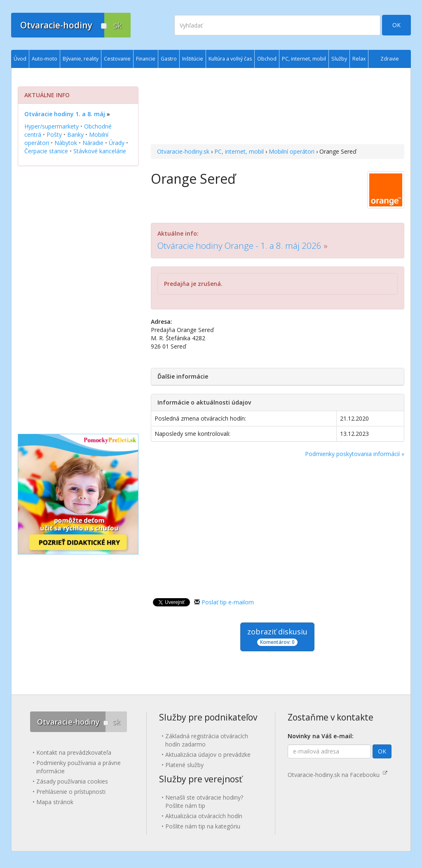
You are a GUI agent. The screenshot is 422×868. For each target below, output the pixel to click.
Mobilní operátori (292, 151)
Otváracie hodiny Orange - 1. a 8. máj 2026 (239, 246)
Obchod (267, 59)
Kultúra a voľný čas (230, 59)
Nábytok (66, 143)
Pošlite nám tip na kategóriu (203, 826)
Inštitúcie (193, 59)
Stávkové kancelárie (100, 151)
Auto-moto (45, 59)
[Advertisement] (278, 107)
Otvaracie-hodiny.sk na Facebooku (338, 775)
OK (396, 25)
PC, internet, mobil (239, 151)
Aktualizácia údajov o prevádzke (208, 755)
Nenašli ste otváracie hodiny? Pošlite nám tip (204, 801)
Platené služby (184, 765)
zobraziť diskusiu (277, 636)
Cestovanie (117, 59)
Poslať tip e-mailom (228, 602)
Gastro (169, 59)
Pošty (54, 135)
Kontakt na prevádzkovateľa (74, 752)
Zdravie (390, 59)
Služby (339, 59)
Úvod (20, 59)
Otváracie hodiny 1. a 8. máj (65, 114)
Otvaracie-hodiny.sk (183, 151)
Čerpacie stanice (46, 151)
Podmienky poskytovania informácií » (355, 454)
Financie (146, 59)
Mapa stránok (55, 802)
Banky (75, 135)
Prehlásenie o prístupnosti (71, 792)
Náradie (93, 143)
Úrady (117, 143)
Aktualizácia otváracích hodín (204, 816)
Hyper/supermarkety (52, 126)
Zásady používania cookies (72, 781)
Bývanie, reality (81, 59)
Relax (359, 59)
